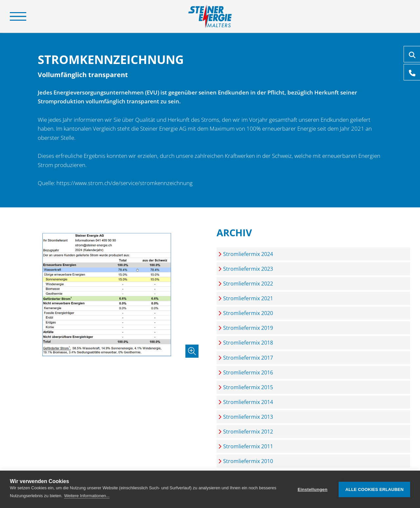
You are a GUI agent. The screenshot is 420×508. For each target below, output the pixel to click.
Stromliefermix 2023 (248, 269)
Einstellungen (313, 489)
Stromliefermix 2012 (248, 432)
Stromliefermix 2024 (248, 254)
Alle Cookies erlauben (374, 489)
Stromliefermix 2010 (248, 461)
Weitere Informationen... (87, 496)
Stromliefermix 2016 (248, 372)
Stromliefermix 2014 (248, 402)
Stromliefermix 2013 (248, 417)
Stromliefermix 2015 (248, 387)
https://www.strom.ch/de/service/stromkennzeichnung (125, 183)
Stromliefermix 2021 (248, 298)
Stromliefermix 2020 (248, 313)
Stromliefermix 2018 (248, 343)
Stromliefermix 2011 (248, 446)
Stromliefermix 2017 (248, 358)
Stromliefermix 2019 (248, 328)
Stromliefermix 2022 (248, 284)
